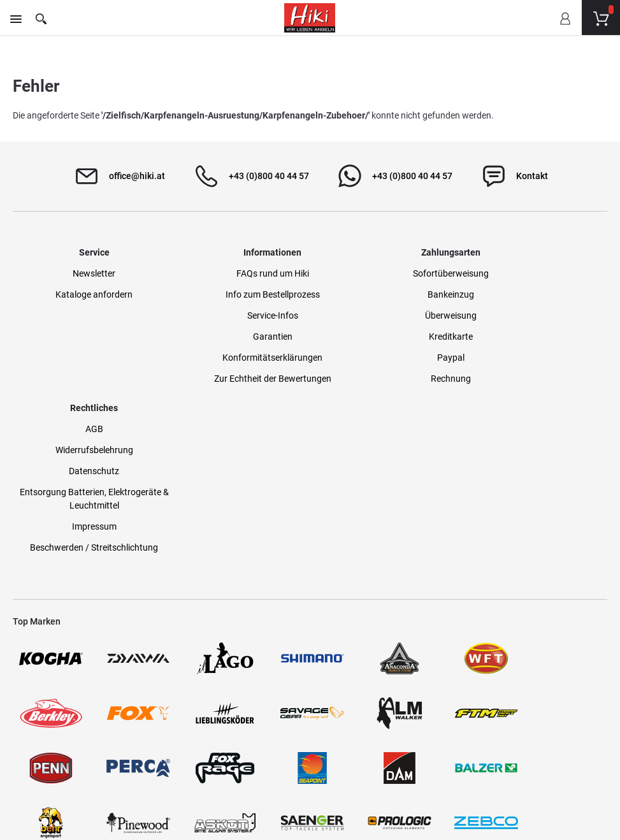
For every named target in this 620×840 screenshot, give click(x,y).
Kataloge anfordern (81, 296)
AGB (538, 275)
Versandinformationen (172, 784)
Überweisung (386, 317)
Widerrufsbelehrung (538, 296)
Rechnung (386, 380)
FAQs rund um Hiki (234, 275)
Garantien (234, 338)
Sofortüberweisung (386, 275)
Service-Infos (234, 317)
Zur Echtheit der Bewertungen (234, 380)
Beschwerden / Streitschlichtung (539, 394)
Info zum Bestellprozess (234, 296)
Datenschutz (539, 317)
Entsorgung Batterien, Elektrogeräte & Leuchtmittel (538, 345)
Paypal (386, 359)
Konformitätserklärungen (234, 359)
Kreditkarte (386, 338)
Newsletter (81, 275)
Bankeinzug (386, 296)
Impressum (538, 373)
